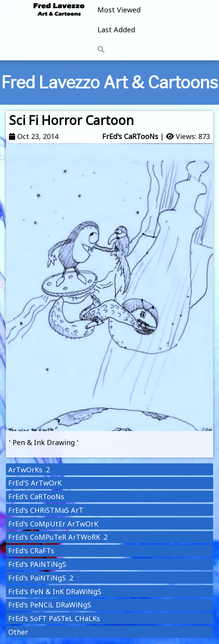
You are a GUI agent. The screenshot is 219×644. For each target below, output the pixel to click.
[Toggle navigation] (180, 30)
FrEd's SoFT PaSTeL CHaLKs (54, 618)
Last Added (116, 30)
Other (18, 632)
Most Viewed (119, 10)
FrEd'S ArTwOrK (35, 483)
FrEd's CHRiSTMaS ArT (46, 510)
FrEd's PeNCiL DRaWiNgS (50, 605)
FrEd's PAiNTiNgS (37, 564)
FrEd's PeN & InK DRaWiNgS (55, 591)
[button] (119, 50)
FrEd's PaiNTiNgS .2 (41, 578)
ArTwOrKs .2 (29, 470)
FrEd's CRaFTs (31, 551)
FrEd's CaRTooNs (130, 136)
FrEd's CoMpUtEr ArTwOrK (53, 524)
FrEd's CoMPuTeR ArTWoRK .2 (58, 537)
